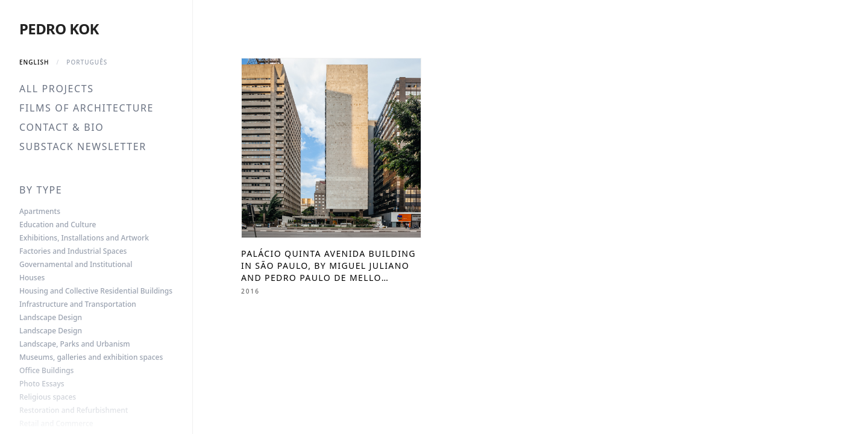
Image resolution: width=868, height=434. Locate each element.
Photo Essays (42, 384)
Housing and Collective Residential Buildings (96, 291)
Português (87, 62)
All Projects (57, 89)
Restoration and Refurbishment (74, 410)
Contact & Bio (61, 127)
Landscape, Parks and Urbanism (75, 344)
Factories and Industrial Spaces (73, 251)
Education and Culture (58, 225)
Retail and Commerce (56, 424)
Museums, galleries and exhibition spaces (91, 357)
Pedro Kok (59, 29)
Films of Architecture (86, 108)
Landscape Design (51, 318)
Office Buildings (46, 371)
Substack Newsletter (83, 146)
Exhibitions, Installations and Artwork (84, 238)
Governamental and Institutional (76, 265)
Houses (32, 278)
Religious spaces (48, 397)
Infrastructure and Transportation (78, 304)
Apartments (40, 212)
